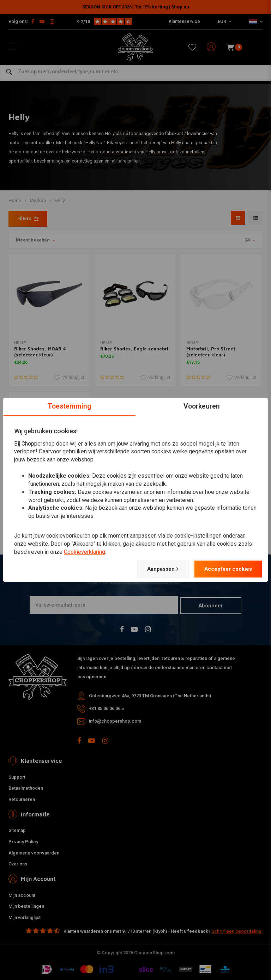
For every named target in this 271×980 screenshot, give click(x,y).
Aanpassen (156, 569)
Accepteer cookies (225, 569)
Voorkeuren (202, 406)
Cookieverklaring (85, 552)
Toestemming (70, 406)
